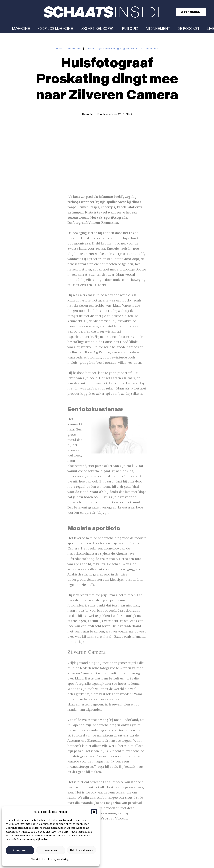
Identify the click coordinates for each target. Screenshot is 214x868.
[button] (94, 812)
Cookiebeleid (38, 859)
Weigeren (51, 850)
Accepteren (20, 850)
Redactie (88, 114)
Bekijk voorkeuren (82, 850)
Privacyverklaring (58, 859)
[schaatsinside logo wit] (105, 12)
